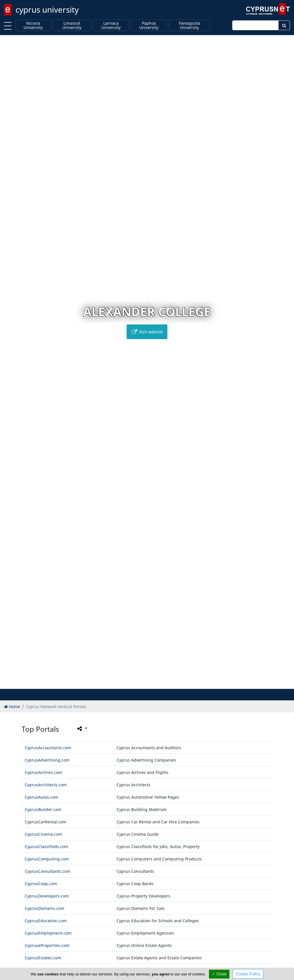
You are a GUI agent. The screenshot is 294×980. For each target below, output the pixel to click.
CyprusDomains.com (45, 908)
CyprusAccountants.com (48, 748)
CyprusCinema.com (43, 834)
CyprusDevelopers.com (47, 896)
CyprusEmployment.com (48, 933)
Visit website (147, 332)
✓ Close (219, 974)
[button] (135, 684)
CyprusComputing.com (47, 859)
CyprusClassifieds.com (46, 847)
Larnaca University (111, 25)
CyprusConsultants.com (48, 871)
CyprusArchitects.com (46, 785)
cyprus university (47, 9)
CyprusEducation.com (46, 921)
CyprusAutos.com (41, 797)
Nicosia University (33, 25)
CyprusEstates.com (43, 958)
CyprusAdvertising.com (47, 760)
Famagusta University (189, 25)
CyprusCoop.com (41, 884)
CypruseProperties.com (47, 945)
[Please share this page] (82, 729)
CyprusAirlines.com (43, 772)
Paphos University (149, 25)
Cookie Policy (248, 974)
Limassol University (72, 25)
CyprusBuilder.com (43, 809)
